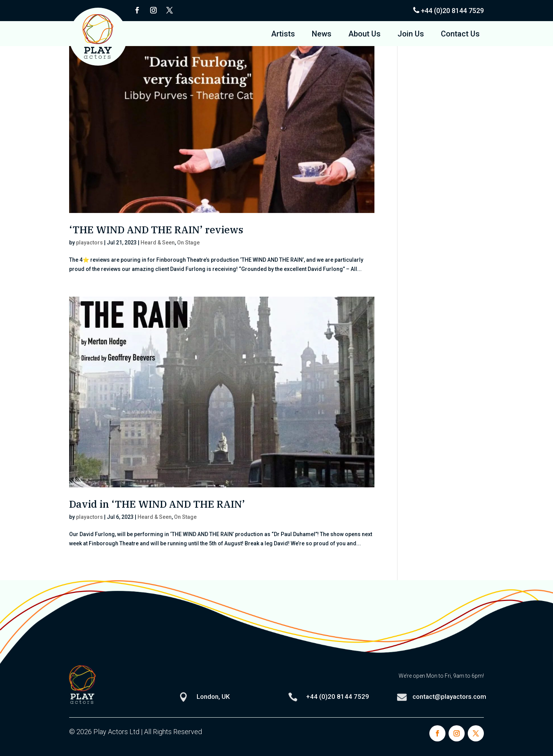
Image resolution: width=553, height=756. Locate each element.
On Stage (188, 243)
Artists (283, 35)
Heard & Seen (158, 243)
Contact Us (460, 35)
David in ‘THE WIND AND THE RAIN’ (157, 504)
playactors (89, 243)
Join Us (411, 35)
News (322, 35)
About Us (364, 35)
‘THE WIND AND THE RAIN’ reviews (156, 229)
